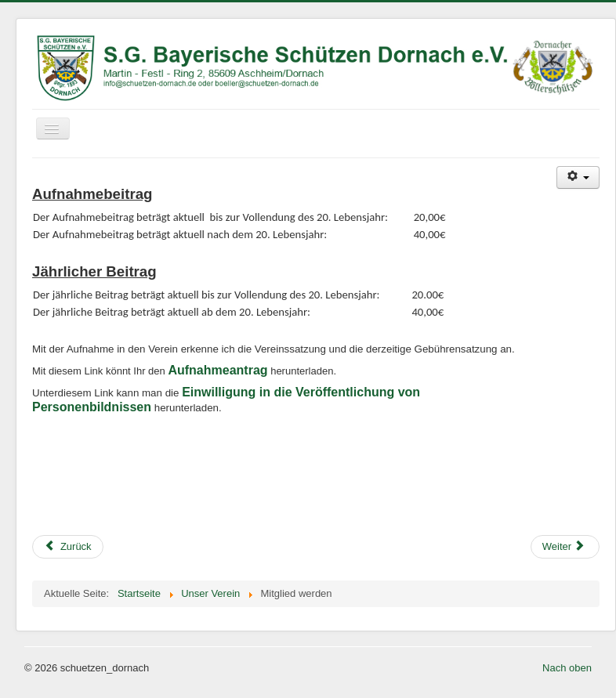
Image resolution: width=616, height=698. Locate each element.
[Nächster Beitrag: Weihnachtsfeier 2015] (565, 547)
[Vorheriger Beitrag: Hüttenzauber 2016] (68, 547)
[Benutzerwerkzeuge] (578, 177)
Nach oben (567, 668)
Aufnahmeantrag (217, 370)
